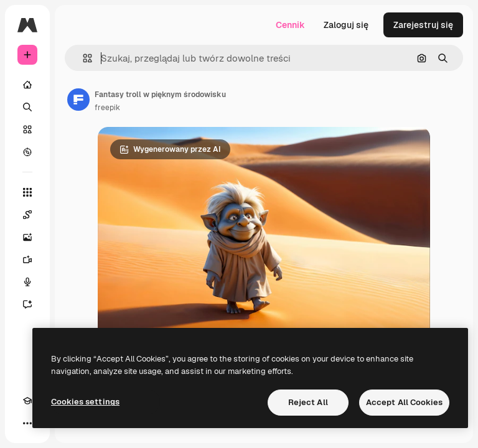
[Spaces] (27, 215)
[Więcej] (27, 423)
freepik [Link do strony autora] (107, 108)
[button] (82, 58)
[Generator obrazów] (27, 237)
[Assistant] (27, 304)
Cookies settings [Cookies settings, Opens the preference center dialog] (85, 402)
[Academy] (27, 401)
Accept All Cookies (404, 402)
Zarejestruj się (423, 25)
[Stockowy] (27, 129)
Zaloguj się (346, 25)
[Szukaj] (27, 107)
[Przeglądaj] (27, 152)
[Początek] (27, 85)
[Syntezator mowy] (27, 282)
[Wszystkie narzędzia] (27, 192)
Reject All (308, 402)
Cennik (290, 25)
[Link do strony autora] (78, 100)
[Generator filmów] (27, 259)
